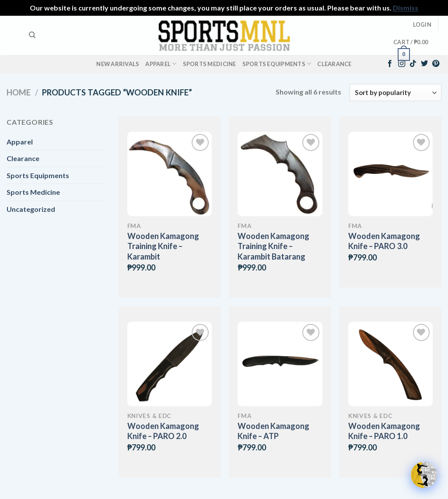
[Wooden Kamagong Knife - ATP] (280, 364)
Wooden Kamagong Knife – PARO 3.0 (384, 241)
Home (19, 92)
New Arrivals (118, 64)
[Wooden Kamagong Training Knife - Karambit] (170, 174)
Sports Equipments (277, 64)
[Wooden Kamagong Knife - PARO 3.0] (390, 174)
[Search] (32, 35)
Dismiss (406, 8)
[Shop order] (395, 93)
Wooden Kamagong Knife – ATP (273, 431)
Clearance (334, 64)
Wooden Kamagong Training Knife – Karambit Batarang (273, 246)
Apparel (161, 64)
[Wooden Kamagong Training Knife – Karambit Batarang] (280, 174)
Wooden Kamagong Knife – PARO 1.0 (384, 431)
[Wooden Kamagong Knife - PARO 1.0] (390, 364)
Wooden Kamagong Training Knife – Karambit (163, 246)
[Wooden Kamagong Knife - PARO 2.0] (170, 364)
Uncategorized (31, 209)
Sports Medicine (210, 64)
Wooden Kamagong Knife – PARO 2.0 (163, 431)
